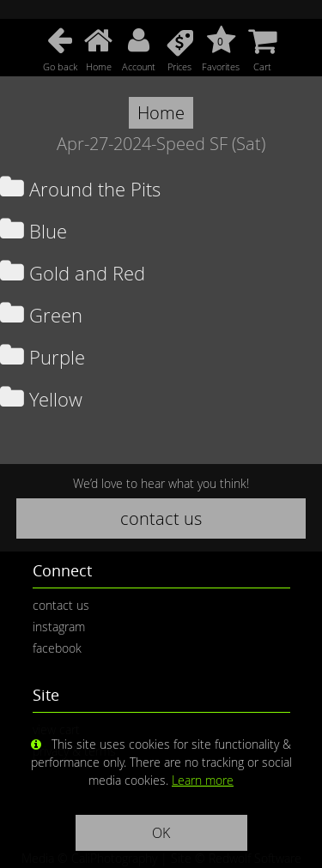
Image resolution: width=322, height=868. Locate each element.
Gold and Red (73, 273)
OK (161, 833)
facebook (57, 648)
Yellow (41, 399)
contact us (161, 518)
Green (41, 315)
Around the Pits (80, 189)
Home (161, 113)
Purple (43, 357)
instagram (59, 627)
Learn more (203, 780)
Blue (33, 231)
